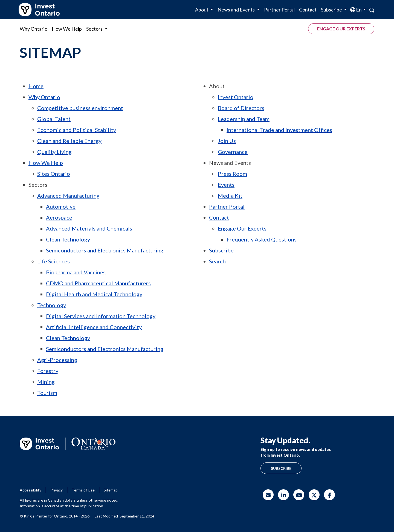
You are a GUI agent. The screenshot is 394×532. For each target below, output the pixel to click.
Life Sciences (53, 261)
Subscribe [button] (332, 10)
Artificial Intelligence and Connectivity (94, 327)
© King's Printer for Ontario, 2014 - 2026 (55, 516)
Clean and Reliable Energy (69, 141)
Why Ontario (34, 29)
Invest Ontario (236, 97)
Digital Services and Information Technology (101, 316)
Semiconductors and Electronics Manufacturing (105, 250)
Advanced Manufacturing (68, 195)
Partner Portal (279, 10)
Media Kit (230, 195)
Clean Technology (68, 239)
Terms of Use (83, 490)
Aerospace (59, 217)
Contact (308, 10)
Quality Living (54, 152)
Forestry (48, 371)
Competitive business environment (80, 108)
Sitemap (111, 490)
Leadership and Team (244, 119)
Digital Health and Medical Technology (94, 294)
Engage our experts (341, 29)
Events (226, 185)
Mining (46, 382)
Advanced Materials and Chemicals (89, 228)
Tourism (47, 393)
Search (217, 261)
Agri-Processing (57, 360)
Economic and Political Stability (77, 130)
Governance (233, 152)
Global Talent (54, 119)
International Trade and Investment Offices (279, 130)
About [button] (202, 10)
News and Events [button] (237, 10)
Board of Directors (241, 108)
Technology (52, 305)
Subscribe (221, 250)
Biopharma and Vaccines (76, 272)
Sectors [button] (95, 29)
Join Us (227, 141)
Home (36, 86)
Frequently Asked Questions (262, 239)
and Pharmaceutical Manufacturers (98, 283)
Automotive (61, 206)
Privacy (57, 490)
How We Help (67, 29)
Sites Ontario (54, 174)
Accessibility (31, 490)
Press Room (232, 174)
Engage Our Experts (242, 228)
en (358, 10)
